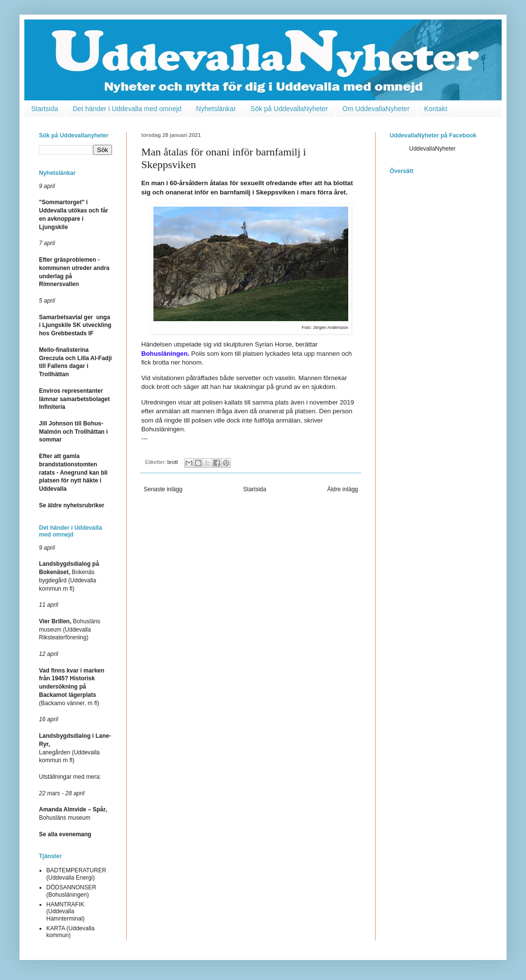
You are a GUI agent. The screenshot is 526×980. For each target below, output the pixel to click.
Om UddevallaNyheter (376, 109)
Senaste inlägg (163, 489)
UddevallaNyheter (432, 149)
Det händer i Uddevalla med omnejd (127, 109)
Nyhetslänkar (216, 109)
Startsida (45, 109)
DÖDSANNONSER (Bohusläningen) (71, 891)
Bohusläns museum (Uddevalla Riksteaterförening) (70, 630)
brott (173, 462)
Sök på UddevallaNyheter (289, 109)
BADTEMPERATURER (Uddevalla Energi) (76, 874)
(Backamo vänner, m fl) (72, 687)
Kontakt (436, 109)
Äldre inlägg (343, 489)
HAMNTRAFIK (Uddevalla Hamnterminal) (66, 912)
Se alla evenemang (65, 834)
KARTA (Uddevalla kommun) (70, 932)
